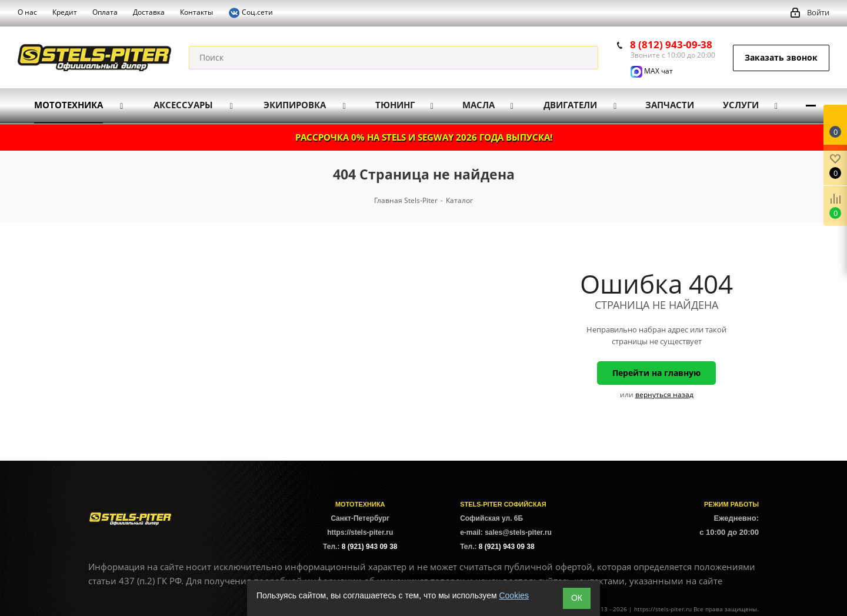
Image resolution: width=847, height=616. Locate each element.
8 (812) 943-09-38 (671, 44)
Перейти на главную (656, 373)
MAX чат (652, 71)
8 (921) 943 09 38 (370, 547)
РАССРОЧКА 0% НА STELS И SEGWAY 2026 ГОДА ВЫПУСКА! (424, 137)
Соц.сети (251, 13)
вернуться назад (664, 394)
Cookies (514, 595)
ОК (577, 598)
